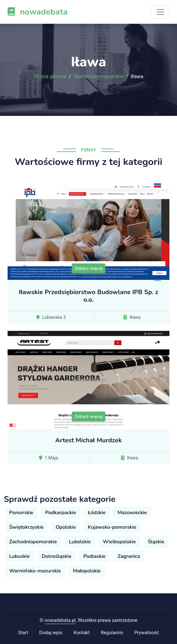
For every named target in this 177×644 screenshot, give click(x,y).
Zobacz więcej (89, 268)
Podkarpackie (61, 513)
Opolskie (66, 527)
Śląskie (156, 542)
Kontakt (82, 633)
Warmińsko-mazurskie (99, 77)
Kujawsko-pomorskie (112, 527)
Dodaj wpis (51, 633)
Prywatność (147, 633)
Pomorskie (21, 513)
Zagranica (129, 556)
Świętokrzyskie (26, 527)
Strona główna (50, 77)
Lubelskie (80, 542)
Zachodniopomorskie (33, 542)
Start (23, 633)
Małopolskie (87, 571)
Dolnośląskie (57, 556)
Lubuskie (19, 556)
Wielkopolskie (119, 542)
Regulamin (112, 633)
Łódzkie (97, 513)
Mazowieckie (132, 513)
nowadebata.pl (60, 620)
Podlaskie (95, 556)
